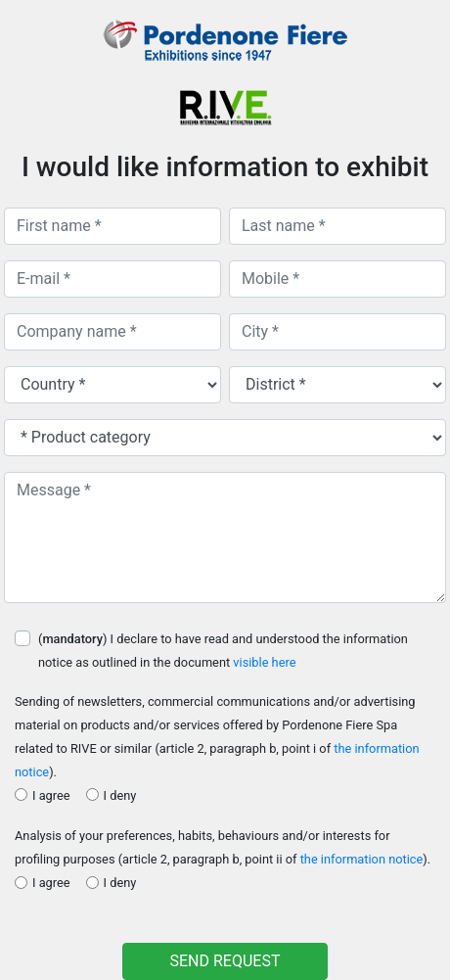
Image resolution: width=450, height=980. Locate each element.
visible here (264, 662)
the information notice (362, 859)
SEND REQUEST (225, 961)
